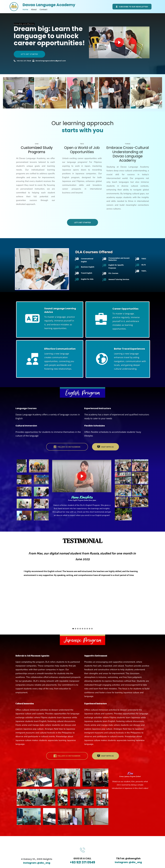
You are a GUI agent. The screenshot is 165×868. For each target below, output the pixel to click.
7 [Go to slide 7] (87, 629)
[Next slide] (159, 93)
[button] (119, 42)
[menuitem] (25, 10)
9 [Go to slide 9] (92, 629)
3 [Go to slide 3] (78, 629)
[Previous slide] (6, 93)
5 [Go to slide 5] (82, 629)
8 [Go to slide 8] (90, 629)
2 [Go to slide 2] (84, 105)
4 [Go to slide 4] (80, 629)
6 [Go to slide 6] (85, 629)
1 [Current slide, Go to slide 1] (81, 105)
